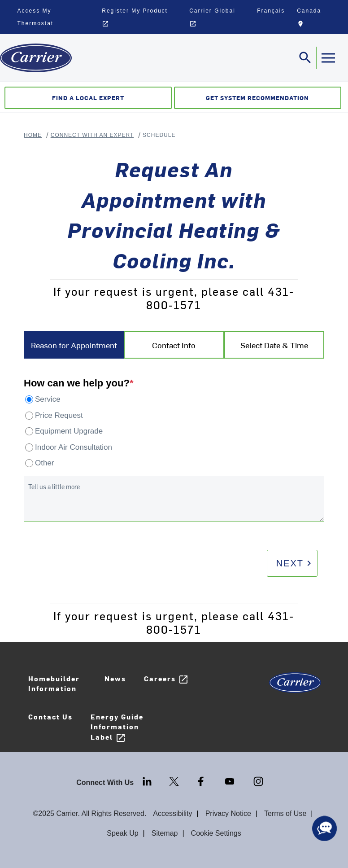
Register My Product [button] (135, 18)
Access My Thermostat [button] (36, 17)
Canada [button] (316, 19)
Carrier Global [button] (212, 18)
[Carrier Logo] (295, 686)
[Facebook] (202, 780)
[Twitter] (175, 780)
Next (295, 563)
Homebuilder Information (54, 684)
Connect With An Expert (92, 135)
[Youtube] (231, 780)
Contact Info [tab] (174, 345)
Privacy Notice (228, 813)
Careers (166, 679)
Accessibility (172, 813)
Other (45, 463)
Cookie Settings (216, 833)
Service (48, 399)
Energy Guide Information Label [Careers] (117, 728)
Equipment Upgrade (69, 431)
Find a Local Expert (88, 98)
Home (33, 135)
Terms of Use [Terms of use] (285, 813)
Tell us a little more (54, 487)
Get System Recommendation (257, 98)
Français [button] (271, 11)
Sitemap (165, 833)
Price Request (59, 415)
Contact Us (50, 717)
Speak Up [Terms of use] (122, 833)
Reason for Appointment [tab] (74, 345)
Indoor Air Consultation (74, 447)
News (115, 678)
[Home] (36, 58)
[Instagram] (258, 780)
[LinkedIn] (148, 780)
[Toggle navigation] (305, 58)
